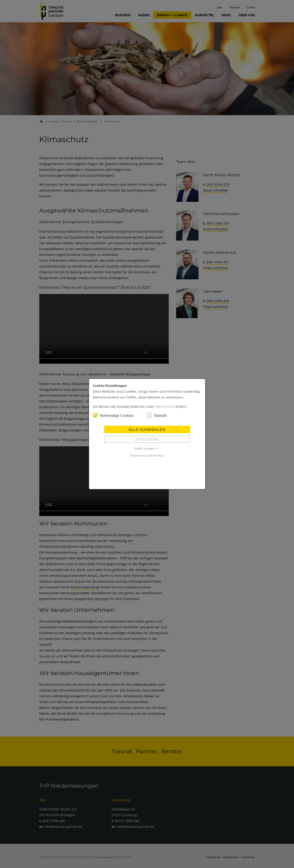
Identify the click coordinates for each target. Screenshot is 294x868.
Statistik (157, 415)
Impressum (137, 455)
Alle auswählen (147, 430)
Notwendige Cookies (113, 415)
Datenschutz (165, 406)
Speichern (147, 439)
